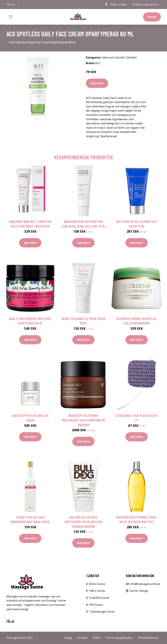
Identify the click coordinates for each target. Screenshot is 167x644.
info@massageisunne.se (145, 4)
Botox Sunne (97, 584)
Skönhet (132, 57)
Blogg (68, 638)
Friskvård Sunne (99, 598)
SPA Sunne (96, 605)
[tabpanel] (37, 85)
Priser (152, 17)
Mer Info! (97, 83)
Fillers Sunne (97, 591)
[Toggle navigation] (11, 17)
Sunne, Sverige (118, 4)
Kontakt (82, 638)
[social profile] (18, 4)
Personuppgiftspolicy (119, 638)
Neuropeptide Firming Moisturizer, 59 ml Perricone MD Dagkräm (83, 420)
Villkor (97, 638)
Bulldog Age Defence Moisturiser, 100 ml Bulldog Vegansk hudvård (83, 522)
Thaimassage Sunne (102, 612)
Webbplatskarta (148, 638)
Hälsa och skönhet (113, 57)
